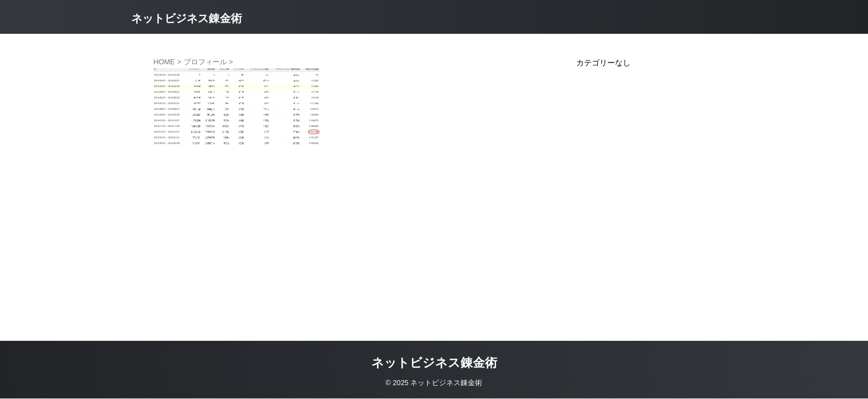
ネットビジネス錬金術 (187, 18)
